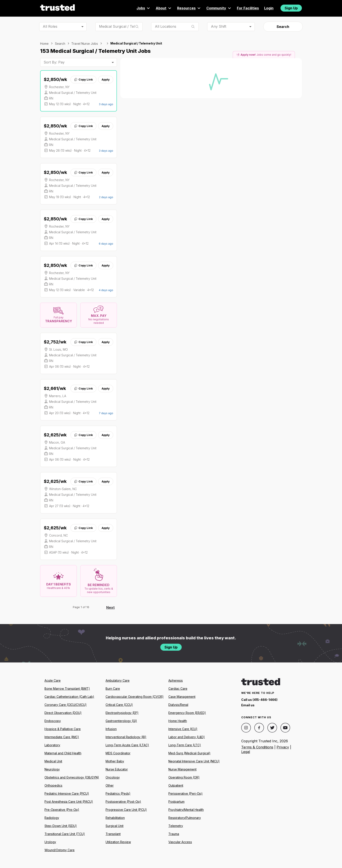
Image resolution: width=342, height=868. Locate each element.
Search (283, 27)
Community (219, 8)
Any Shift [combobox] (219, 26)
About (164, 8)
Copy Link (83, 79)
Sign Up (291, 8)
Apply (106, 79)
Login (269, 8)
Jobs (144, 8)
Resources (189, 8)
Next (110, 607)
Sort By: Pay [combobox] (54, 62)
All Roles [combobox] (50, 26)
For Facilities (248, 8)
